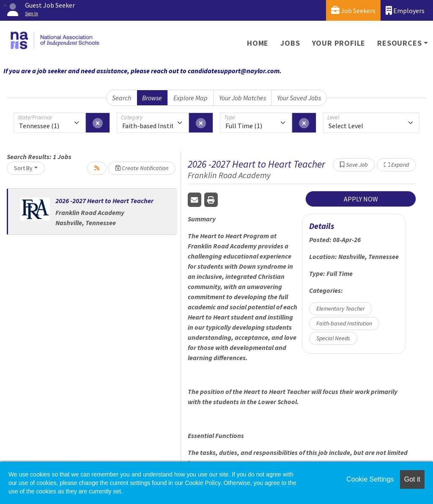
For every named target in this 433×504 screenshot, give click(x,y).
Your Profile (339, 43)
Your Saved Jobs (299, 98)
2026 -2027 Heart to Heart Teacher (104, 201)
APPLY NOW (361, 199)
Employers (405, 10)
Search (122, 98)
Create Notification (142, 168)
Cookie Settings (370, 479)
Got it (412, 479)
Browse (152, 98)
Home (258, 43)
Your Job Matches (243, 98)
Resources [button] (399, 43)
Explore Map (190, 98)
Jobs (290, 43)
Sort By (23, 168)
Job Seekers (353, 10)
